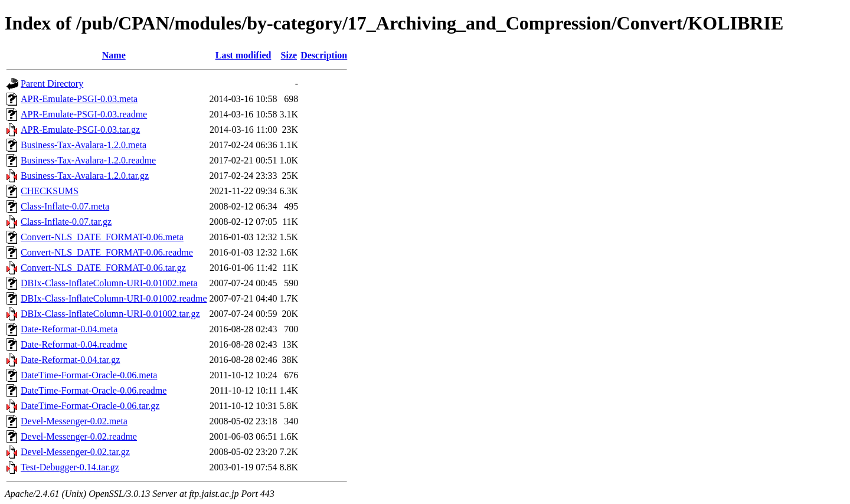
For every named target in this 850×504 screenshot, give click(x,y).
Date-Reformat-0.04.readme (74, 344)
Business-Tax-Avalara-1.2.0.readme (88, 160)
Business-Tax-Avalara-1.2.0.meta (84, 145)
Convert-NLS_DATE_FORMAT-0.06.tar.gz (103, 268)
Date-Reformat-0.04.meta (69, 329)
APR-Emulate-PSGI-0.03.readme (84, 114)
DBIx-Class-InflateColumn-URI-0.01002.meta (109, 283)
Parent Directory (52, 84)
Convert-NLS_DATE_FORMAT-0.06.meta (102, 237)
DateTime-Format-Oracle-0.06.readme (94, 390)
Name (114, 55)
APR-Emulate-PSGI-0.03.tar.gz (80, 130)
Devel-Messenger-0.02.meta (74, 421)
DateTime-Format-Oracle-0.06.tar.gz (90, 406)
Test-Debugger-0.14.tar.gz (70, 467)
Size (289, 55)
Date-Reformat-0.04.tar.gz (70, 360)
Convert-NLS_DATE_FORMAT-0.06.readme (107, 252)
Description (324, 55)
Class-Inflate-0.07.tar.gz (66, 222)
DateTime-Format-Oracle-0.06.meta (89, 375)
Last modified (243, 55)
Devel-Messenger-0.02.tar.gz (75, 452)
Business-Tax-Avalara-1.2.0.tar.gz (85, 176)
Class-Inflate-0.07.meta (65, 206)
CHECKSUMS (50, 191)
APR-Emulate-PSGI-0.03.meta (79, 99)
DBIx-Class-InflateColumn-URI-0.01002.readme (114, 298)
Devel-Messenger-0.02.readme (79, 436)
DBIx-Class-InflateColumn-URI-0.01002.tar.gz (110, 314)
